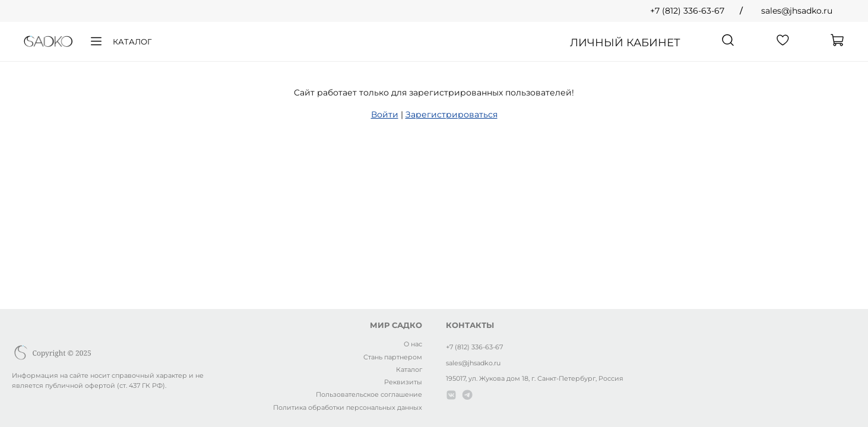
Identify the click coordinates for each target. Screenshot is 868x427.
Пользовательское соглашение (369, 394)
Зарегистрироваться (452, 114)
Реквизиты (403, 382)
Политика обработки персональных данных (348, 407)
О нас (413, 344)
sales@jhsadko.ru (797, 11)
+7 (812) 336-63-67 (687, 11)
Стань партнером (393, 357)
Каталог (120, 42)
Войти (385, 114)
